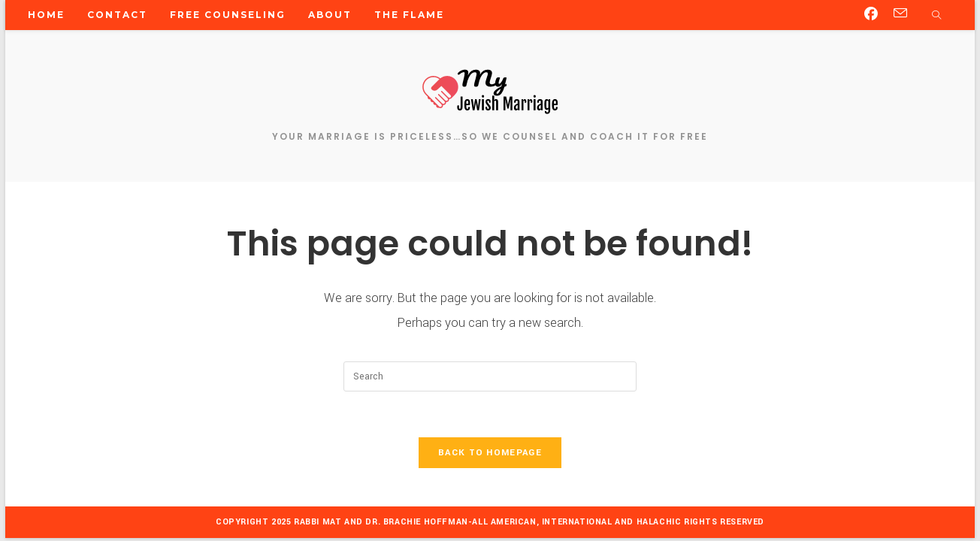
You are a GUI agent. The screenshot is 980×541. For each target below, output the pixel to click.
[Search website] (936, 17)
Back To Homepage (490, 453)
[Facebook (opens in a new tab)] (871, 15)
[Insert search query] (490, 376)
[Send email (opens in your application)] (900, 14)
